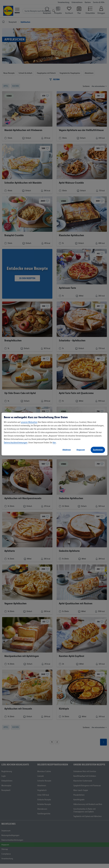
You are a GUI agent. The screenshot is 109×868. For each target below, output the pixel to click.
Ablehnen (67, 450)
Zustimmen (98, 450)
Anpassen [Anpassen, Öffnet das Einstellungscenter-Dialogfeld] (81, 450)
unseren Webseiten (29, 422)
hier (54, 443)
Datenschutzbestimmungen (16, 443)
